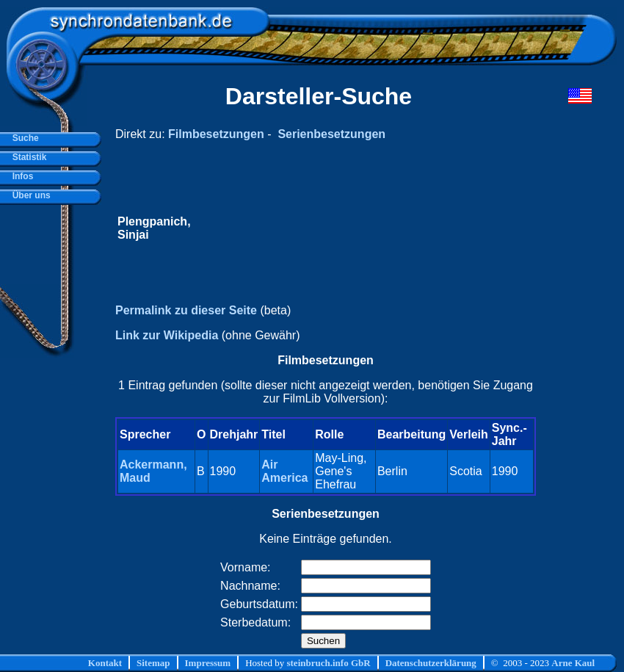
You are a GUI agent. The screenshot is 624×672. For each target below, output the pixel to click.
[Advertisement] (364, 228)
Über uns (29, 195)
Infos (20, 176)
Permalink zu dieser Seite (186, 310)
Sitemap (153, 663)
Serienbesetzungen (331, 134)
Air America (284, 471)
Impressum (208, 663)
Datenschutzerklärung (431, 663)
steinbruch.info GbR (328, 663)
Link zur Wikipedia (167, 335)
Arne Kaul (573, 663)
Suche (23, 138)
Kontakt (105, 663)
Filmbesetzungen (216, 134)
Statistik (27, 157)
